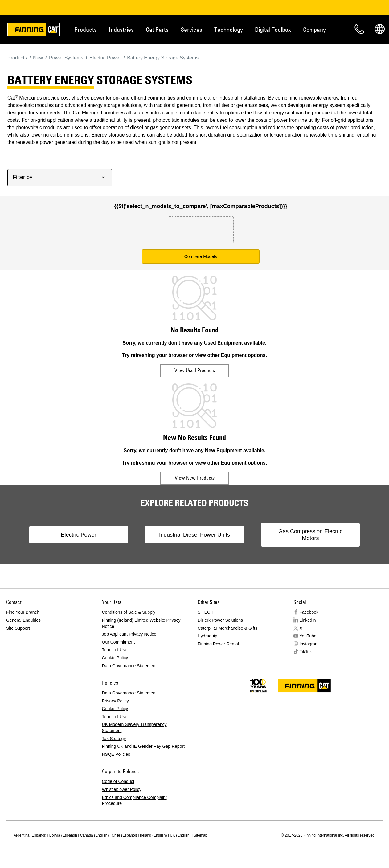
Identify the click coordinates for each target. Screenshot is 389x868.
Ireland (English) (153, 835)
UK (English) (180, 835)
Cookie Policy (115, 658)
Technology (229, 29)
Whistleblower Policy (122, 789)
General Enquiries (23, 620)
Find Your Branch (23, 612)
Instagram (309, 644)
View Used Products (195, 370)
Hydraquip (207, 636)
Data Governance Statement (129, 666)
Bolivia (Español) (63, 835)
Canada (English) (94, 835)
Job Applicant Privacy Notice (129, 634)
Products (86, 29)
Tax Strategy (114, 739)
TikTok (306, 652)
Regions (380, 29)
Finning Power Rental (218, 644)
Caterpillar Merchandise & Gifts (227, 628)
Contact (359, 29)
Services (191, 29)
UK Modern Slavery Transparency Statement (134, 727)
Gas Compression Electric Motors (310, 535)
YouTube (308, 636)
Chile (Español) (124, 835)
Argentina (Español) (30, 835)
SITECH (205, 612)
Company (314, 29)
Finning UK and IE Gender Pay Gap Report (143, 746)
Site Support (18, 628)
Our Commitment (119, 642)
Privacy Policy (115, 701)
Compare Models (201, 256)
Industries (121, 29)
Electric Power (78, 535)
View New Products (195, 478)
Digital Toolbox (273, 29)
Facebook (309, 612)
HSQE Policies (116, 754)
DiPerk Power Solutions (220, 620)
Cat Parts (157, 29)
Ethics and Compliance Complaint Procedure (134, 800)
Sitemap (200, 835)
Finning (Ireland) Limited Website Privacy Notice (141, 623)
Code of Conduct (118, 781)
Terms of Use (115, 650)
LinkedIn (308, 620)
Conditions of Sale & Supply (129, 612)
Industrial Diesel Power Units (194, 535)
